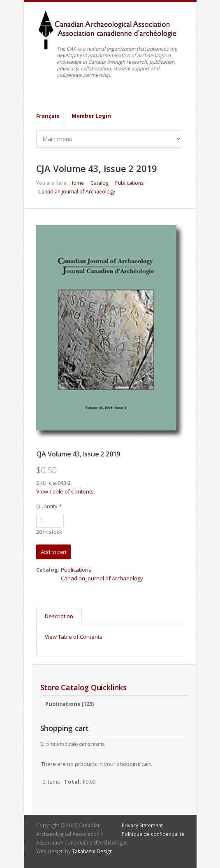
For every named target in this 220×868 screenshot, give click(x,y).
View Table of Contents (65, 491)
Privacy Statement (142, 825)
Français (48, 116)
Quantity (49, 506)
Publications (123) (69, 704)
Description (59, 616)
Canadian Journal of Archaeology (77, 192)
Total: (73, 782)
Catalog (100, 183)
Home (77, 183)
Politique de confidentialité (153, 834)
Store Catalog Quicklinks (83, 687)
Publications (129, 183)
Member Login (91, 116)
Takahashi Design (92, 851)
